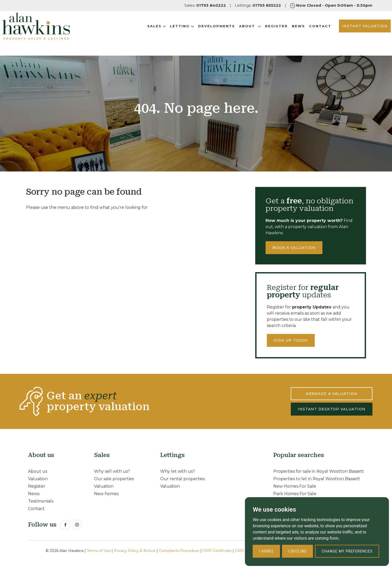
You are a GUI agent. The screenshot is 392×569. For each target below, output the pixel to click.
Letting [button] (164, 33)
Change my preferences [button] (347, 551)
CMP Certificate (217, 551)
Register (258, 33)
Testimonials (41, 501)
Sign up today (291, 340)
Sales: (205, 5)
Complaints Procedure (179, 551)
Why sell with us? (112, 471)
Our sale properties (114, 479)
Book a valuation (294, 248)
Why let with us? (178, 471)
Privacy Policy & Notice (135, 551)
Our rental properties (182, 479)
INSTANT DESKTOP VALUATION (332, 409)
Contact (302, 33)
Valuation (38, 479)
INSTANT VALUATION (347, 33)
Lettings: (258, 5)
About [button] (232, 33)
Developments (198, 33)
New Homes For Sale (295, 486)
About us (38, 471)
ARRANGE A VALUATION (331, 394)
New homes (106, 494)
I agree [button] (266, 551)
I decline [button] (297, 551)
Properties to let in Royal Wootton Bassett (317, 479)
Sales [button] (138, 33)
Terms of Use (99, 551)
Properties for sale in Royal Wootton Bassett (319, 471)
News (280, 33)
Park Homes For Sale (295, 494)
